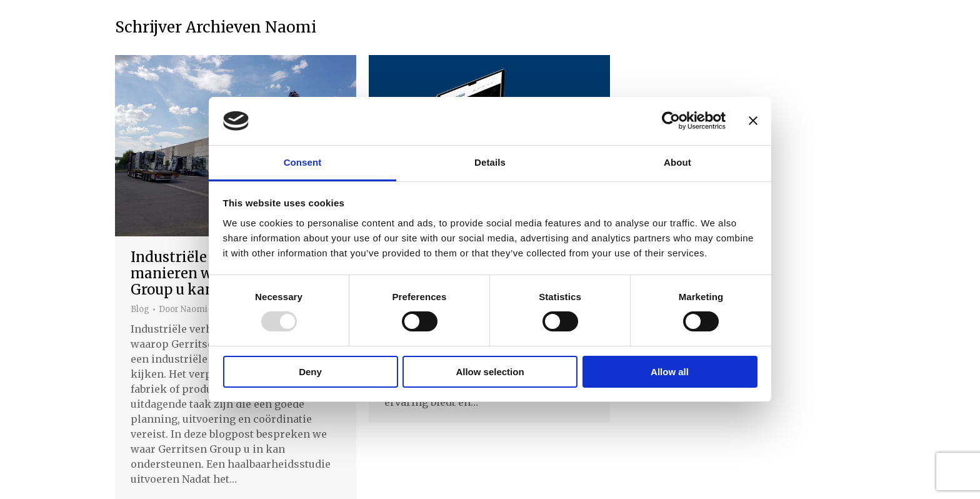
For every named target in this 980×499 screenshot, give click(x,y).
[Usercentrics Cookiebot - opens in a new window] (671, 121)
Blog (140, 309)
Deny (310, 372)
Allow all (670, 372)
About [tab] (677, 162)
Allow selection (490, 372)
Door (183, 310)
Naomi (291, 27)
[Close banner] (753, 121)
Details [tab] (490, 162)
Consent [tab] (303, 162)
